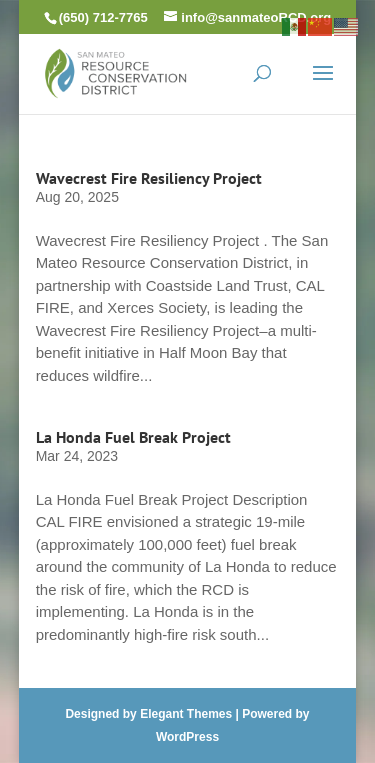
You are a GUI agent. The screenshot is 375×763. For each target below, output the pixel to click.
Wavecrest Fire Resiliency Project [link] (149, 178)
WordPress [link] (187, 737)
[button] (323, 86)
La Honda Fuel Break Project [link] (133, 437)
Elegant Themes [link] (186, 714)
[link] (116, 71)
